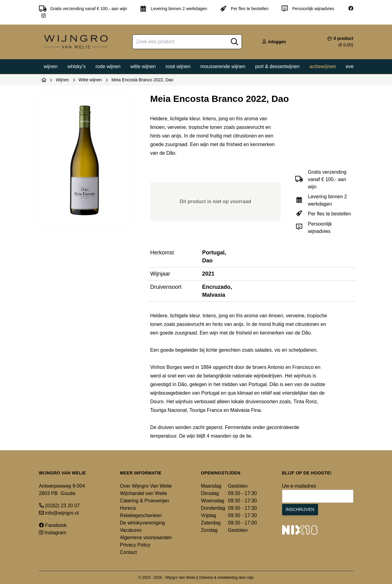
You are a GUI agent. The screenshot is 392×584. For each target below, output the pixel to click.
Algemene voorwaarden (146, 538)
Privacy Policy (135, 545)
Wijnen (51, 66)
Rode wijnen (108, 66)
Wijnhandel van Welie (144, 493)
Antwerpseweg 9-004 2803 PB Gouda (62, 490)
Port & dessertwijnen (277, 66)
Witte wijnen (143, 66)
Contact (128, 552)
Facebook (53, 525)
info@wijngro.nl (59, 513)
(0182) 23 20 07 (59, 506)
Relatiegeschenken (141, 515)
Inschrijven (300, 509)
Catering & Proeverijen (145, 501)
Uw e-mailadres (299, 486)
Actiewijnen (323, 66)
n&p (250, 578)
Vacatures (131, 530)
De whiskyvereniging (143, 523)
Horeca (128, 508)
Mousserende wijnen (223, 66)
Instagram (53, 533)
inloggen (274, 42)
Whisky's (77, 66)
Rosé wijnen (178, 66)
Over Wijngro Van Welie (146, 486)
